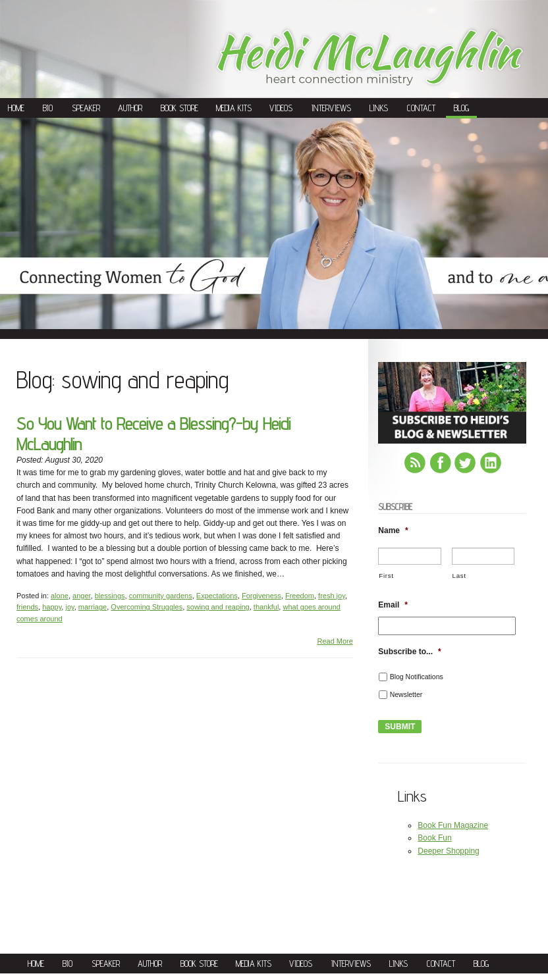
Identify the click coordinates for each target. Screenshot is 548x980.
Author (130, 108)
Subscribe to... (409, 652)
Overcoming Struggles (147, 607)
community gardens (161, 596)
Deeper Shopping (448, 851)
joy (69, 607)
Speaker (86, 108)
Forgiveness (261, 596)
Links (379, 108)
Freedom (300, 596)
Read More (335, 641)
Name (393, 530)
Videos (281, 108)
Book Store (179, 108)
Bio (48, 108)
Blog (461, 108)
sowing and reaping (218, 607)
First (386, 576)
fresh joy (332, 596)
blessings (110, 596)
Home (16, 108)
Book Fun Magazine (453, 825)
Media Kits (234, 108)
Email (393, 605)
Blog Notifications (417, 677)
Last (459, 576)
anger (82, 596)
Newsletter (406, 694)
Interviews (331, 108)
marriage (93, 607)
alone (60, 596)
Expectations (217, 596)
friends (27, 607)
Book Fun (434, 838)
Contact (421, 108)
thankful (266, 607)
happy (52, 607)
